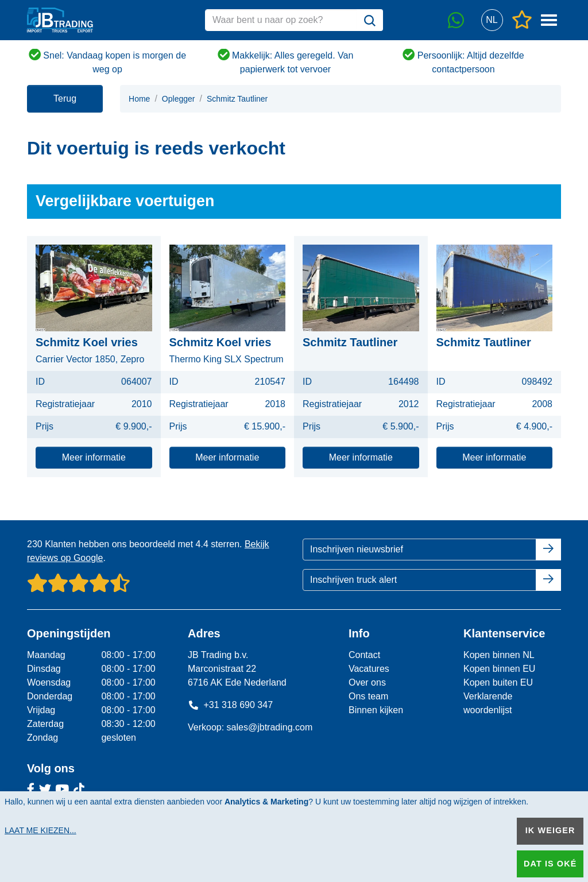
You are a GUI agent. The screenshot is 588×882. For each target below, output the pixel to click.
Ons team (368, 696)
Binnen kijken (376, 710)
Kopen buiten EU (498, 682)
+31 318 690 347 (230, 705)
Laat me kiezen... (40, 830)
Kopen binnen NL (499, 655)
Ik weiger (550, 830)
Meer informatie (94, 457)
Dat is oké (550, 864)
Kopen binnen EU (499, 669)
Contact (364, 655)
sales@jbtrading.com (270, 727)
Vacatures (369, 669)
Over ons (367, 682)
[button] (492, 20)
